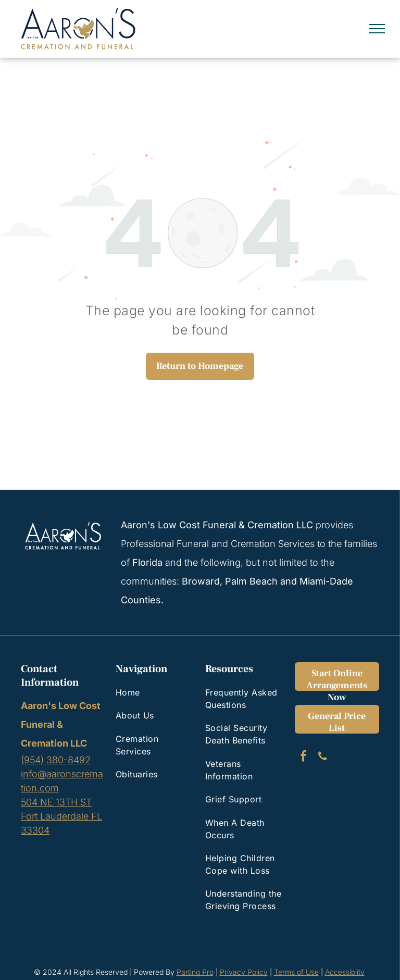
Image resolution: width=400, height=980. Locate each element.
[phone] (322, 758)
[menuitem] (154, 692)
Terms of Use (296, 972)
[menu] (377, 29)
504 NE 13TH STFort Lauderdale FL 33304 (61, 816)
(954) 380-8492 (56, 760)
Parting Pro (195, 972)
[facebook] (303, 758)
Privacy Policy (244, 972)
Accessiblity (345, 972)
